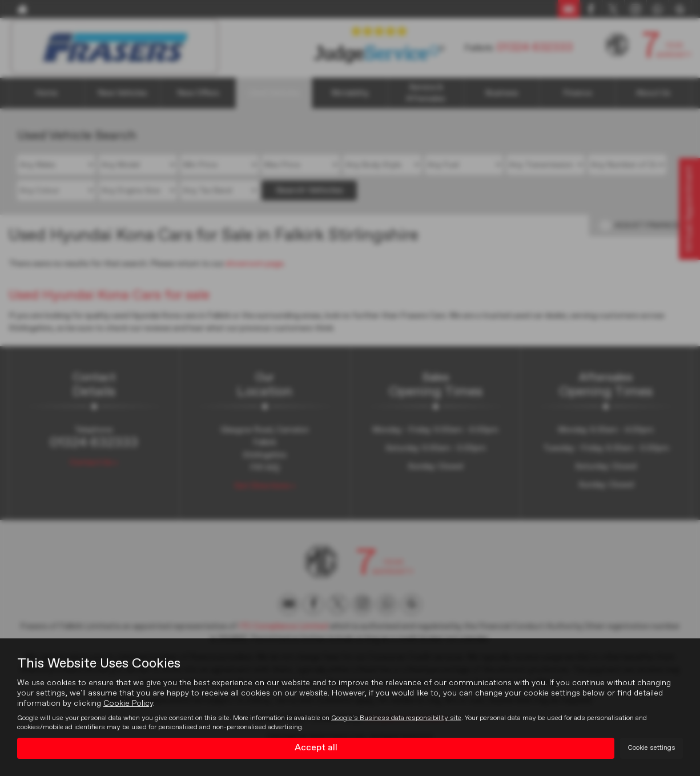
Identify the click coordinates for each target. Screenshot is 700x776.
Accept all (316, 748)
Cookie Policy (128, 703)
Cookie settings (651, 748)
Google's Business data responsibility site (396, 718)
